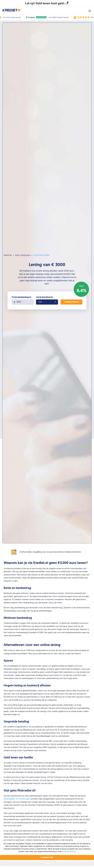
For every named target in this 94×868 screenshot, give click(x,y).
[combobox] (47, 302)
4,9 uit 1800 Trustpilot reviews (59, 17)
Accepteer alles (47, 857)
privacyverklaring (69, 852)
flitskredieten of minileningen (17, 799)
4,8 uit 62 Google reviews (12, 17)
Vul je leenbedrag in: (22, 297)
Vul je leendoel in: (45, 297)
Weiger (47, 864)
